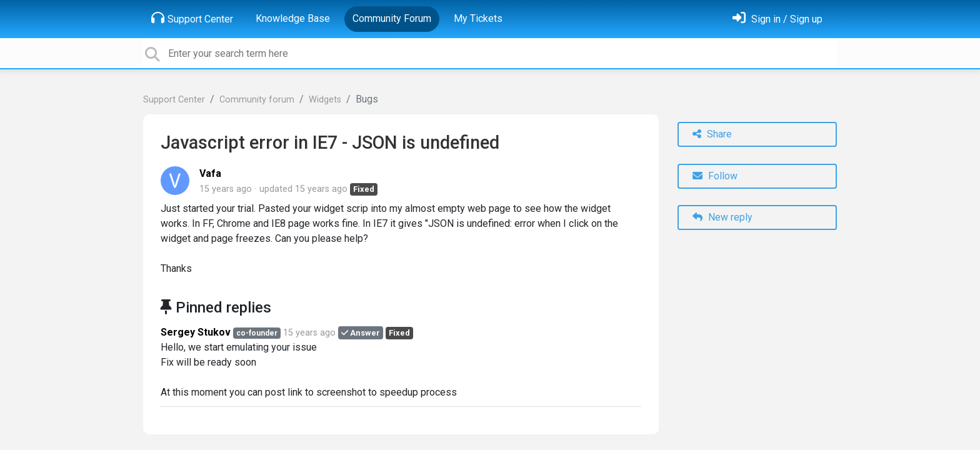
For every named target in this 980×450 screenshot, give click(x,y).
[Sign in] (777, 19)
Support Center (192, 18)
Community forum (257, 100)
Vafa (210, 173)
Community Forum (392, 18)
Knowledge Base (293, 18)
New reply (722, 217)
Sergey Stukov (196, 332)
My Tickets (478, 18)
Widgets (325, 100)
